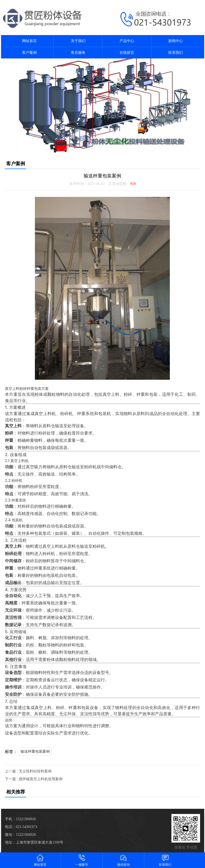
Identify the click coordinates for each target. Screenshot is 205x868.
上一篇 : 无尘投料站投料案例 (28, 771)
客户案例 (29, 53)
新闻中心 (176, 41)
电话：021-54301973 (21, 827)
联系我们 (176, 53)
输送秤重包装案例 (35, 752)
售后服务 (78, 53)
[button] (101, 149)
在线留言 (127, 53)
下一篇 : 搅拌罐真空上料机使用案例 (34, 779)
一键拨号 (82, 860)
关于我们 (78, 41)
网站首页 (29, 41)
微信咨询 (123, 860)
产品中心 (127, 41)
